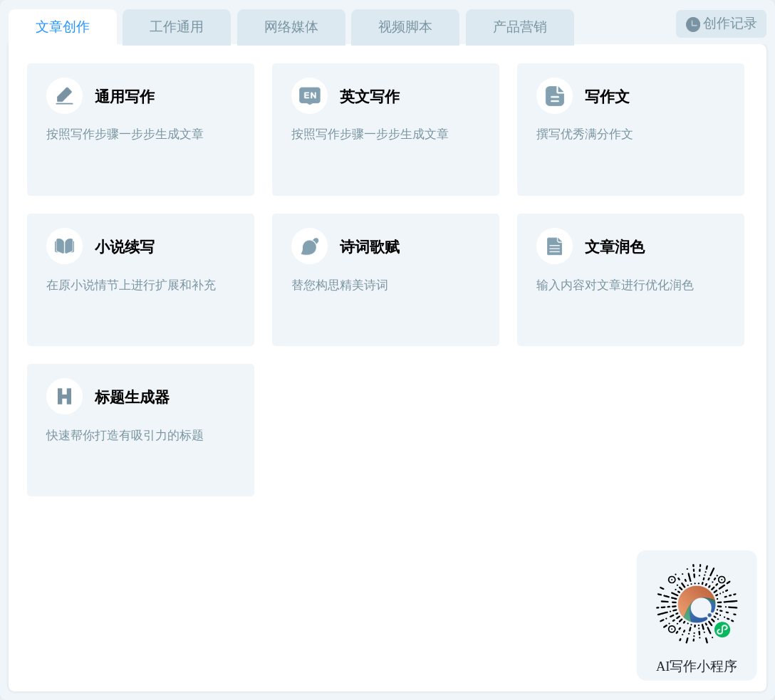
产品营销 (520, 27)
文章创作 (63, 27)
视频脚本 (405, 27)
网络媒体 (291, 27)
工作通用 (177, 27)
